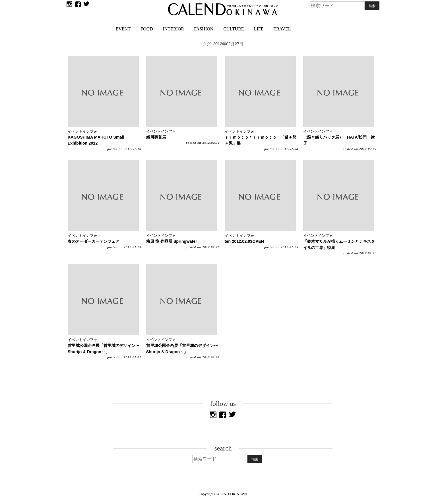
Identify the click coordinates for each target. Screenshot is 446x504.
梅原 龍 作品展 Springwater (172, 241)
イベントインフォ (82, 131)
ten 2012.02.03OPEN (244, 241)
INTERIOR (174, 29)
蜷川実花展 (156, 137)
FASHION (204, 29)
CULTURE (234, 29)
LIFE (259, 29)
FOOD (147, 29)
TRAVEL (282, 29)
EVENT (123, 29)
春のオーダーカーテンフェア (94, 241)
